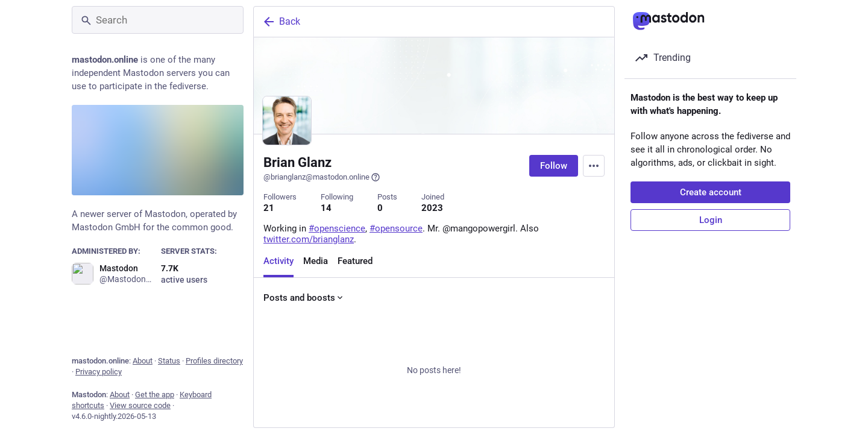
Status (169, 361)
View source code (140, 405)
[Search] (158, 20)
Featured (355, 261)
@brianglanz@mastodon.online (322, 177)
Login (711, 220)
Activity (278, 261)
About (143, 361)
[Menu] (594, 166)
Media (316, 261)
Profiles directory (214, 361)
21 (269, 208)
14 (326, 208)
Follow (554, 166)
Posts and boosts (304, 298)
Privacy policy (99, 372)
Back (281, 22)
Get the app (155, 395)
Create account (711, 192)
